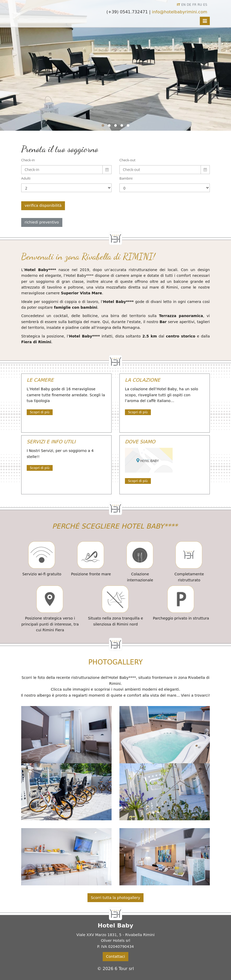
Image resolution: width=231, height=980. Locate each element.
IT (178, 5)
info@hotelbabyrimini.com (180, 12)
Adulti (26, 178)
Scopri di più (40, 412)
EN (183, 5)
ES (205, 5)
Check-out (127, 160)
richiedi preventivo (42, 222)
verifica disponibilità (43, 205)
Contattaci (115, 956)
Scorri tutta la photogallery (115, 898)
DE (189, 5)
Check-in (28, 160)
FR (194, 5)
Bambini (126, 178)
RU (200, 5)
